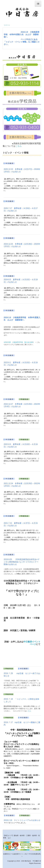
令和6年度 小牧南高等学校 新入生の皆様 (19, 342)
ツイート (7, 25)
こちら (19, 146)
